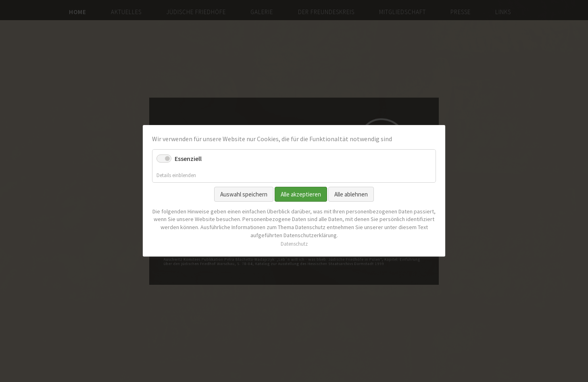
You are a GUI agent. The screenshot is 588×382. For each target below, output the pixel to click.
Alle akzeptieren (301, 194)
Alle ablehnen (351, 194)
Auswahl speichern (244, 194)
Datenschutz (294, 244)
